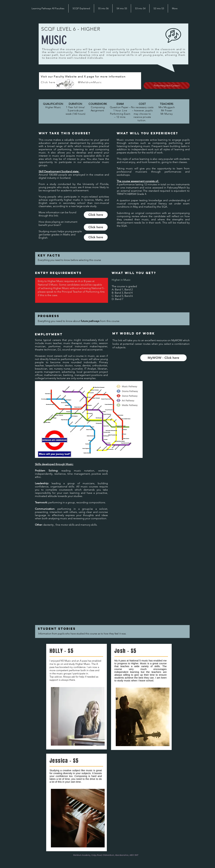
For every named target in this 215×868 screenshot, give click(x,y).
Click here (59, 82)
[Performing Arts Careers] (167, 86)
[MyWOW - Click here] (163, 358)
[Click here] (96, 215)
